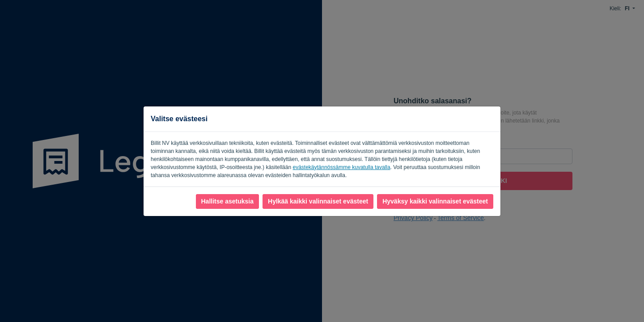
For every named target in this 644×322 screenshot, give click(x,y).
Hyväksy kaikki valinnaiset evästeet (435, 201)
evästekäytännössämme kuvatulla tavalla (341, 167)
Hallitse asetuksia (228, 201)
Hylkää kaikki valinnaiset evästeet (318, 201)
